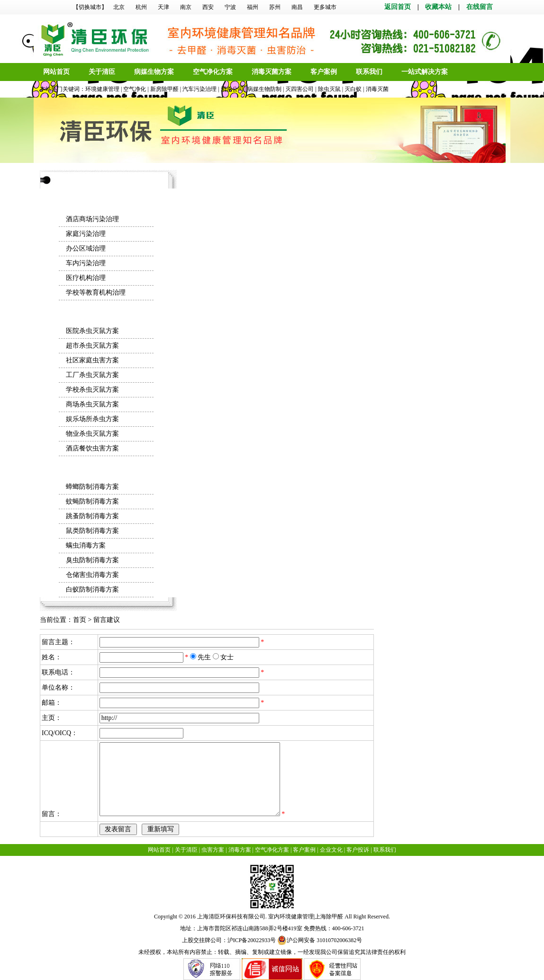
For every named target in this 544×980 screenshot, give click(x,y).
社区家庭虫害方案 (92, 360)
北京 (119, 7)
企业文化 (331, 850)
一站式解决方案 (425, 72)
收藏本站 (438, 7)
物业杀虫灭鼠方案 (92, 434)
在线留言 (480, 7)
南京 (186, 7)
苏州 (275, 7)
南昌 (297, 7)
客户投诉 (358, 850)
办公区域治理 (86, 248)
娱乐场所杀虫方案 (92, 419)
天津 (163, 7)
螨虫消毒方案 (86, 545)
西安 (208, 7)
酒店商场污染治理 (92, 219)
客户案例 (324, 72)
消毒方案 (240, 850)
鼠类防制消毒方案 (92, 531)
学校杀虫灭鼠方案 (92, 390)
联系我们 (369, 72)
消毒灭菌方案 (272, 72)
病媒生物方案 (154, 72)
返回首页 (398, 7)
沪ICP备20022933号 (252, 940)
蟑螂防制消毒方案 (92, 487)
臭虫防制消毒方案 (92, 560)
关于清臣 (102, 72)
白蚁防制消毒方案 (92, 589)
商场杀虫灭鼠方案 (92, 404)
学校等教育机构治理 (96, 292)
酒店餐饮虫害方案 (92, 448)
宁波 (230, 7)
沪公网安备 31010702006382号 (320, 940)
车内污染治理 (86, 263)
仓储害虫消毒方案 (92, 575)
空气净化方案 (213, 72)
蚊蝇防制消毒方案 (92, 501)
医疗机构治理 (86, 278)
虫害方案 (213, 850)
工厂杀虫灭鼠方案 (92, 375)
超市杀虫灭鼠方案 (92, 346)
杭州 (141, 7)
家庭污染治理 (86, 234)
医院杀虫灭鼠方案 (92, 331)
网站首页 (56, 72)
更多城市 (325, 7)
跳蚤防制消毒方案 (92, 516)
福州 (253, 7)
